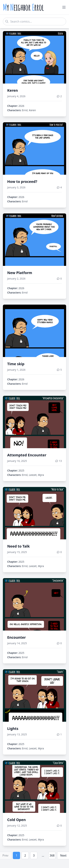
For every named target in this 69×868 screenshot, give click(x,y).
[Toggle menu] (64, 7)
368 (52, 855)
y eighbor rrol (23, 7)
